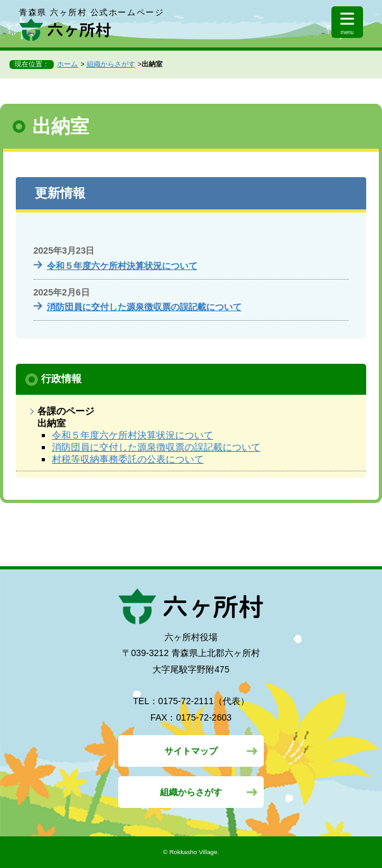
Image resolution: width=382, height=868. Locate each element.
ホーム (67, 64)
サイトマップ (191, 751)
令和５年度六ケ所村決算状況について (122, 266)
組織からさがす (111, 64)
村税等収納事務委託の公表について (128, 459)
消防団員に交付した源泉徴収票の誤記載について (144, 307)
